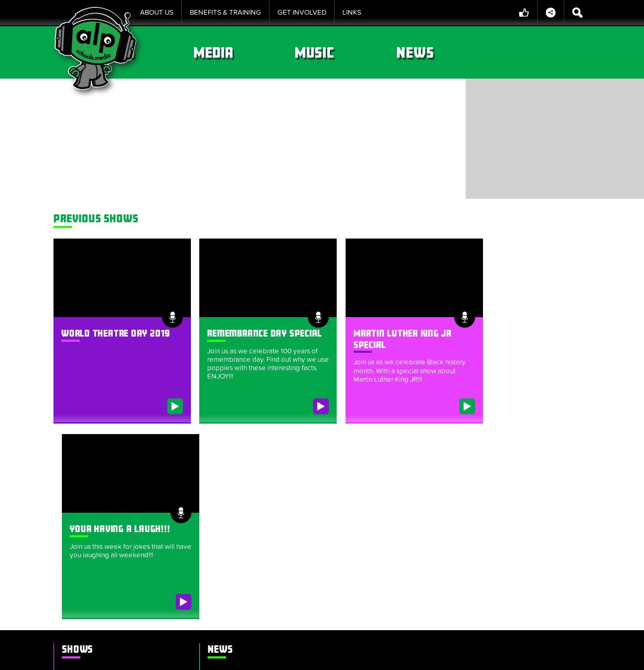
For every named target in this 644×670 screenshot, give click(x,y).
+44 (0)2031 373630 (421, 516)
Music (440, 52)
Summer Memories (99, 549)
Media (340, 52)
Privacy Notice (389, 657)
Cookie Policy (240, 657)
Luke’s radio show (97, 585)
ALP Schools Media (404, 441)
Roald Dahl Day (93, 538)
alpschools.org (503, 575)
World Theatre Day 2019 (116, 321)
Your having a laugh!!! (520, 321)
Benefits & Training (226, 13)
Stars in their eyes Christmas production (109, 568)
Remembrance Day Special (112, 491)
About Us (157, 13)
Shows (240, 52)
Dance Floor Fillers (98, 526)
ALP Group (384, 547)
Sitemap (190, 657)
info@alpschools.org (516, 587)
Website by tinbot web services (543, 657)
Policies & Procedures (314, 657)
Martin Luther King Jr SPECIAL (115, 502)
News (540, 52)
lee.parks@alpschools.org (418, 505)
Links (352, 13)
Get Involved (302, 13)
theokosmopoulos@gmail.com (512, 505)
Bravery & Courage (351, 93)
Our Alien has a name (238, 467)
